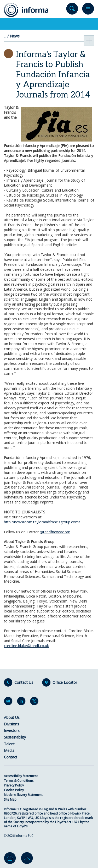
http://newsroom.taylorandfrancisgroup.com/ (42, 522)
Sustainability (15, 737)
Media (9, 750)
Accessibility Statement (21, 776)
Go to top (27, 858)
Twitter (35, 702)
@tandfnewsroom (55, 532)
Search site (72, 10)
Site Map (10, 799)
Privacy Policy (14, 785)
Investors (12, 731)
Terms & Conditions (19, 781)
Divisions (11, 724)
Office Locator (65, 682)
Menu (88, 10)
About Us (12, 717)
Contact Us (24, 682)
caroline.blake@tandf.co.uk (26, 646)
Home (10, 858)
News (15, 36)
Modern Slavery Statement (23, 795)
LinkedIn (22, 702)
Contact (11, 757)
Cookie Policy (14, 790)
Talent (9, 744)
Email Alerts (9, 702)
